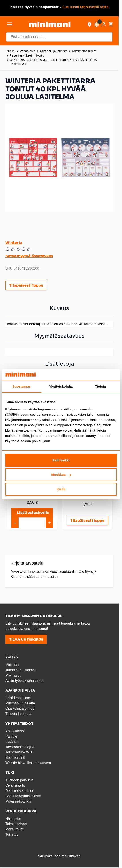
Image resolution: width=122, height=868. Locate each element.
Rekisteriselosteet (19, 791)
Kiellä (61, 489)
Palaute (11, 736)
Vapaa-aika (28, 51)
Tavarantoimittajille (20, 747)
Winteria (14, 243)
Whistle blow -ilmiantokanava (28, 763)
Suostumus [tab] (22, 386)
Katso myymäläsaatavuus (29, 256)
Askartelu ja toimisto (54, 51)
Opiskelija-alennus (20, 708)
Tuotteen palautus (20, 780)
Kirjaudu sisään (23, 577)
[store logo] (50, 24)
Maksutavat (14, 829)
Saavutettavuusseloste (23, 796)
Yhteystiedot (15, 731)
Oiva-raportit (15, 785)
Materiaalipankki (18, 801)
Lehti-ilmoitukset (18, 698)
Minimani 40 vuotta (20, 703)
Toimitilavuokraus (19, 752)
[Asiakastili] (104, 24)
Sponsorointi (15, 758)
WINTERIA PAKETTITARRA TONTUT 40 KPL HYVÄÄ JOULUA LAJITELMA (53, 62)
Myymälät (13, 675)
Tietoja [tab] (100, 386)
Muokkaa (61, 475)
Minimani (12, 665)
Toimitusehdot (16, 824)
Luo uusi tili (49, 577)
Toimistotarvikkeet (84, 51)
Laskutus (12, 742)
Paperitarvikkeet (21, 55)
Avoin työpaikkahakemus (25, 681)
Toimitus (12, 835)
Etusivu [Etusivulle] (10, 51)
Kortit (40, 55)
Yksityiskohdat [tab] (61, 386)
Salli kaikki (61, 460)
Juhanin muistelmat (21, 670)
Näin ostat (13, 819)
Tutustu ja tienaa (18, 714)
